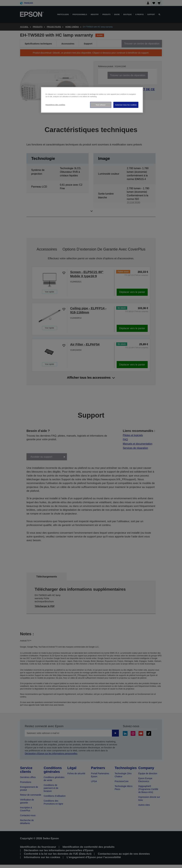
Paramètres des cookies (55, 105)
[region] (92, 100)
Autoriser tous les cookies (126, 105)
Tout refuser (101, 105)
